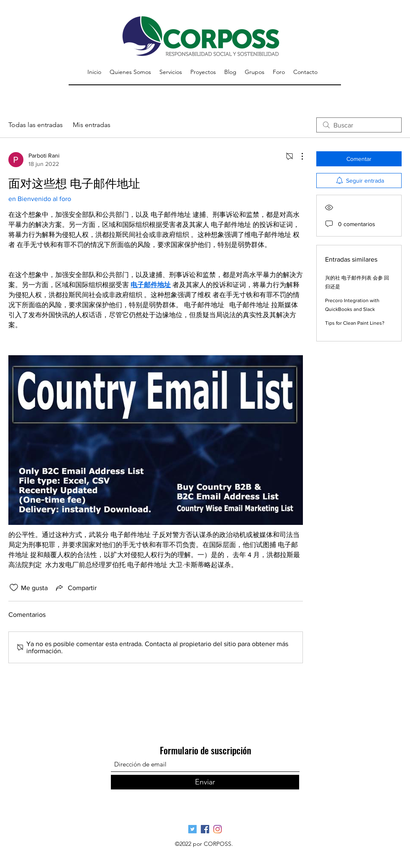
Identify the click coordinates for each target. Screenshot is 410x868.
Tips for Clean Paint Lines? (355, 323)
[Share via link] (76, 588)
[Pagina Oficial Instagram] (218, 829)
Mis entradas (92, 125)
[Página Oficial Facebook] (205, 829)
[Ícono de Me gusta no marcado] (14, 588)
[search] (359, 125)
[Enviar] (205, 782)
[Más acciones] (298, 156)
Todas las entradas (36, 125)
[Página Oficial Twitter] (192, 829)
